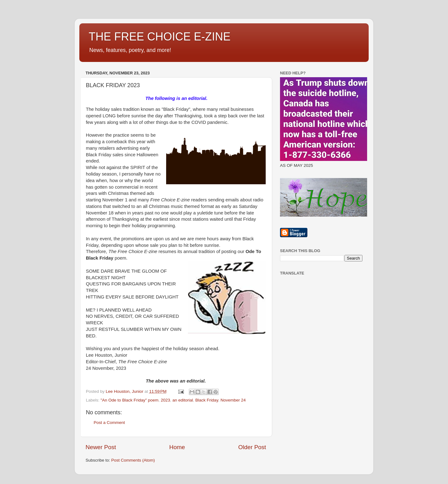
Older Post (252, 447)
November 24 (233, 400)
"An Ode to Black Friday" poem (129, 400)
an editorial (183, 400)
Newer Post (101, 447)
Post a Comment (109, 423)
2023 (166, 400)
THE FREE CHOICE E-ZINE (160, 37)
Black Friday (207, 400)
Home (177, 447)
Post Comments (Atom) (133, 460)
